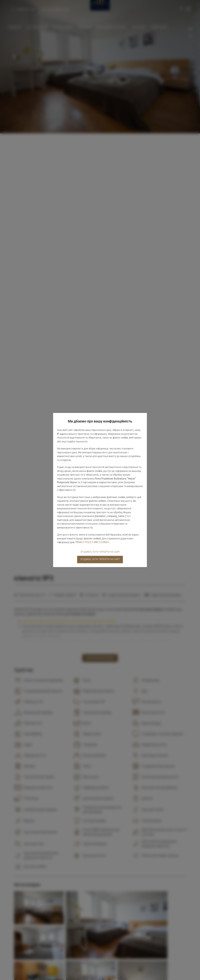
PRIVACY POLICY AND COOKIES (92, 542)
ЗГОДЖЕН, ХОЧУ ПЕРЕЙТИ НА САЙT (100, 552)
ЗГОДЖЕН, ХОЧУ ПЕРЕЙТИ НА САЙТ (100, 559)
